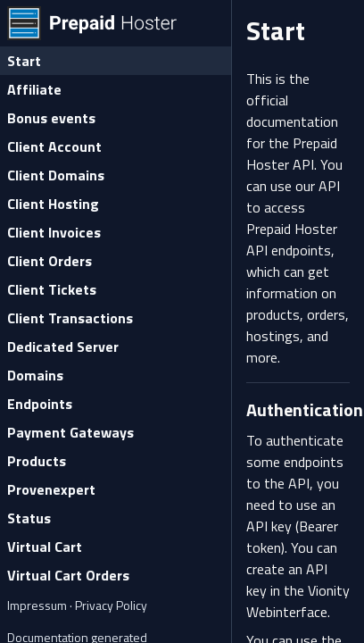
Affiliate (34, 89)
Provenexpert (51, 489)
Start (24, 61)
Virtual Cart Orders (68, 575)
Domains (35, 375)
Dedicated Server (63, 347)
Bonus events (51, 118)
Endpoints (40, 404)
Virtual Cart (45, 547)
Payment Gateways (70, 432)
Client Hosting (53, 204)
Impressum (38, 605)
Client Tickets (52, 289)
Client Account (54, 146)
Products (37, 461)
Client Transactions (70, 318)
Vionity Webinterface (298, 601)
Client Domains (56, 175)
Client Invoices (54, 232)
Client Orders (50, 261)
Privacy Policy (111, 605)
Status (29, 518)
